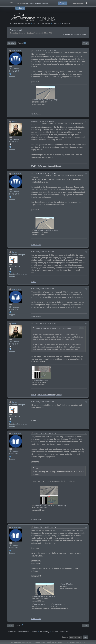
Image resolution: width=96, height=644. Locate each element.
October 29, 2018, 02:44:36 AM (45, 527)
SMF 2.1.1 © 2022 (16, 642)
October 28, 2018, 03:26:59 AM (42, 289)
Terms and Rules (74, 642)
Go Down (12, 43)
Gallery (34, 281)
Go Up (10, 625)
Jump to (65, 637)
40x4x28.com (36, 114)
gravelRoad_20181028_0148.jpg (45, 230)
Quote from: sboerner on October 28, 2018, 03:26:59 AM (53, 328)
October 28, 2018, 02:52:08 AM (42, 252)
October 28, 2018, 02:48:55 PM (45, 433)
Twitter (48, 642)
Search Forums (80, 3)
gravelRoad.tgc (39, 604)
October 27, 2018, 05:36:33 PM (45, 50)
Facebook (54, 642)
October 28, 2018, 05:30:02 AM (42, 402)
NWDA (34, 166)
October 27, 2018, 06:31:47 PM (43, 121)
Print (85, 43)
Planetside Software (40, 642)
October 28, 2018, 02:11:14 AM (45, 173)
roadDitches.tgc (58, 604)
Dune (14, 252)
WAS (14, 121)
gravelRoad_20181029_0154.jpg (45, 596)
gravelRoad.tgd (67, 584)
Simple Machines (26, 642)
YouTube (60, 642)
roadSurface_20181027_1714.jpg (45, 100)
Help (67, 642)
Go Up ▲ (82, 642)
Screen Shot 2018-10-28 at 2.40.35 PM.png (49, 506)
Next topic (82, 35)
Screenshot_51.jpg (40, 380)
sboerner (16, 51)
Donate (59, 166)
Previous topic (69, 35)
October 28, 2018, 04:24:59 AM (45, 323)
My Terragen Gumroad (46, 166)
